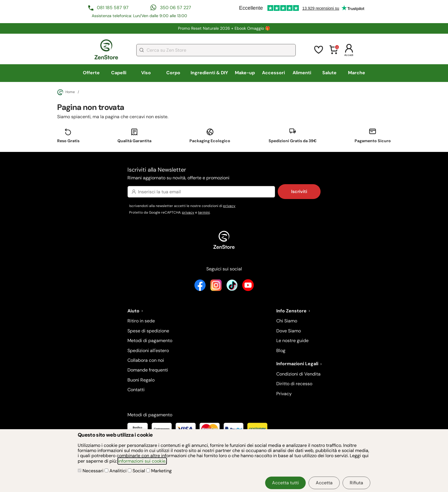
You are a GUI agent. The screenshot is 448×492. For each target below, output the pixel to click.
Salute (329, 73)
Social (137, 471)
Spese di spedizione (148, 331)
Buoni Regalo (141, 380)
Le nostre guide (292, 341)
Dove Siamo (289, 331)
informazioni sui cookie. (142, 461)
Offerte (91, 73)
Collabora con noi (146, 360)
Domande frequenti (148, 370)
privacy (229, 206)
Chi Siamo (287, 321)
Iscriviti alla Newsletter (224, 174)
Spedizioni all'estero (148, 351)
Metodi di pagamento (150, 341)
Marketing (159, 471)
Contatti (136, 390)
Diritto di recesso (294, 384)
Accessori (273, 73)
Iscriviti (299, 191)
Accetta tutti (285, 483)
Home (66, 92)
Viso (146, 73)
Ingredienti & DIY (209, 73)
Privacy (284, 394)
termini (204, 212)
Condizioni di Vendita (298, 374)
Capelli (119, 73)
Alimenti (302, 73)
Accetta (324, 483)
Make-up (245, 73)
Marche (357, 73)
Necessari (91, 471)
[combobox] (216, 50)
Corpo (173, 73)
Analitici (116, 471)
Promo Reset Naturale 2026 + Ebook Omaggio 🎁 (224, 28)
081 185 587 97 (113, 8)
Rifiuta (356, 483)
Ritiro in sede (141, 321)
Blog (281, 351)
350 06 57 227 (176, 8)
